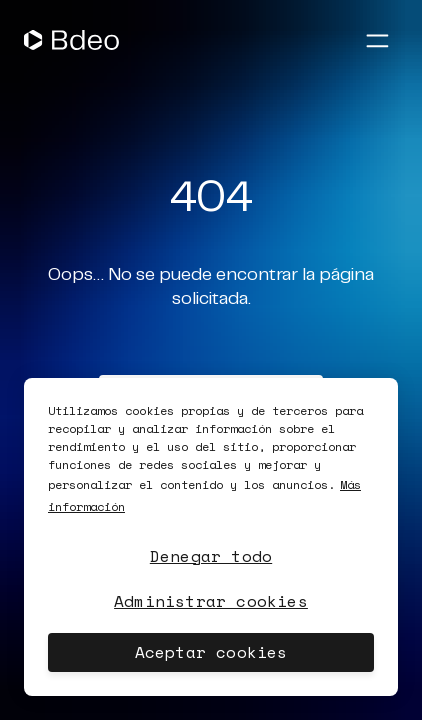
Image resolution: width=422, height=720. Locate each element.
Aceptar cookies (211, 652)
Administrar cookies (211, 601)
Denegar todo (211, 556)
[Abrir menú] (377, 40)
